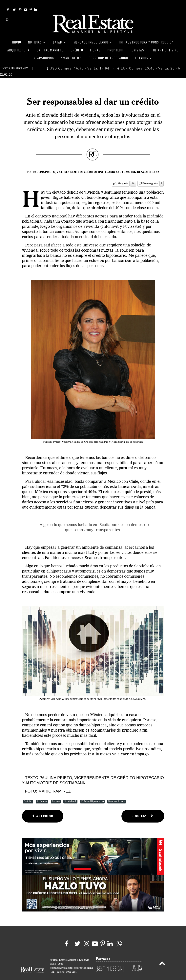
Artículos (42, 793)
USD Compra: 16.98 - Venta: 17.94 (78, 60)
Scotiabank (70, 793)
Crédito (28, 793)
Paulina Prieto (117, 793)
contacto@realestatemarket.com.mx (72, 959)
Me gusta (123, 175)
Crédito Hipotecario (92, 793)
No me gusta (150, 175)
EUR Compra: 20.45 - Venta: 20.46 (149, 60)
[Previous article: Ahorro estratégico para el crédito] (43, 808)
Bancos (56, 793)
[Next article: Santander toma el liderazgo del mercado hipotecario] (143, 808)
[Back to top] (162, 955)
